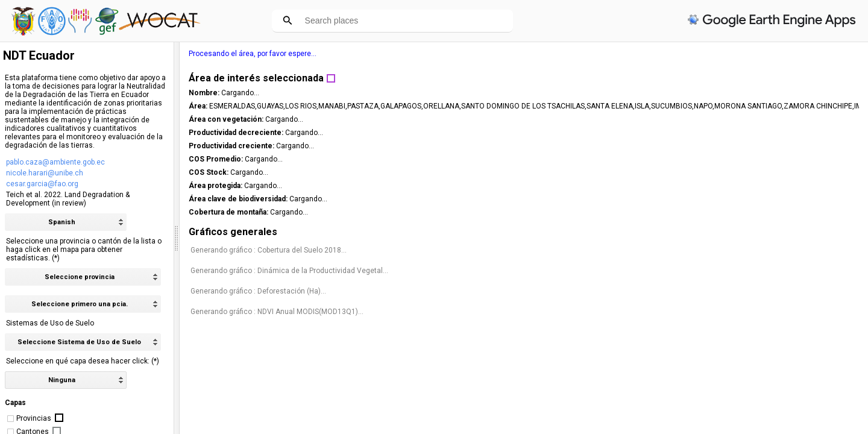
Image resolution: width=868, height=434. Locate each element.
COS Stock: (691, 172)
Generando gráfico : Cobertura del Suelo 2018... (750, 250)
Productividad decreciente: (719, 133)
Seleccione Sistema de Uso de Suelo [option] (79, 342)
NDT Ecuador (39, 55)
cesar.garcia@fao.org (42, 184)
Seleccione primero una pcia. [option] (80, 304)
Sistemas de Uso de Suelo (50, 323)
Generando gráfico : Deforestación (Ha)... (740, 300)
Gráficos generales (715, 232)
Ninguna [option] (62, 380)
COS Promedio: (698, 159)
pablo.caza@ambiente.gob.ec (55, 162)
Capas (15, 403)
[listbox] (66, 380)
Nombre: (687, 93)
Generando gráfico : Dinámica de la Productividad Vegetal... (754, 275)
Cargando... (722, 93)
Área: (681, 106)
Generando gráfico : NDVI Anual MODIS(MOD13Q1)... (759, 320)
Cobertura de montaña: (711, 212)
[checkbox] (11, 419)
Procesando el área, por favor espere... (734, 54)
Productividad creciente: (714, 146)
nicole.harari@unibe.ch (45, 173)
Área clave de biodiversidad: (721, 199)
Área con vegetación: (709, 119)
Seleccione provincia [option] (80, 277)
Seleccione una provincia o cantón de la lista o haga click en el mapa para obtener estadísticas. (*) (84, 250)
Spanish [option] (62, 222)
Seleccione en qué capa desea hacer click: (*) (83, 361)
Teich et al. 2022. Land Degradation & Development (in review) (68, 199)
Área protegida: (698, 186)
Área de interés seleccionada (738, 78)
